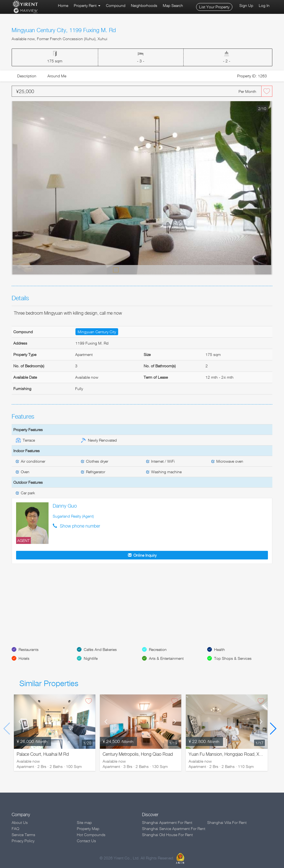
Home (63, 5)
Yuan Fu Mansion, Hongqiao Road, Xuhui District (235, 754)
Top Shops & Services (233, 658)
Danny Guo (65, 506)
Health (220, 649)
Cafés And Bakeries (100, 649)
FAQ (15, 828)
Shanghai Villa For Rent (227, 822)
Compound (116, 5)
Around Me (57, 76)
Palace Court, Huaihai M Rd (43, 754)
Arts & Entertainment (166, 658)
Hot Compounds (91, 835)
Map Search (173, 5)
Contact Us (86, 841)
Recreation (158, 649)
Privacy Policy (23, 841)
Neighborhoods (144, 5)
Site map (84, 822)
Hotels (24, 658)
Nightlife (91, 658)
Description (27, 76)
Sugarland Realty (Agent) (73, 516)
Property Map (88, 828)
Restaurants (29, 649)
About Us (20, 822)
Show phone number (80, 526)
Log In (264, 5)
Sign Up (246, 5)
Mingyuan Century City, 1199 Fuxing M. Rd (64, 30)
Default (116, 269)
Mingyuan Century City (97, 332)
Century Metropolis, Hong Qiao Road (138, 754)
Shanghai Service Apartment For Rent (174, 828)
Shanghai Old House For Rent (167, 835)
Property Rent (87, 5)
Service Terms (23, 835)
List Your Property (214, 7)
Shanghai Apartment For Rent (167, 822)
